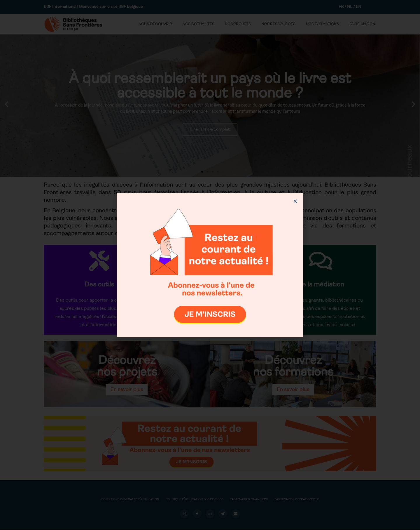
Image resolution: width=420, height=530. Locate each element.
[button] (295, 201)
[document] (210, 265)
